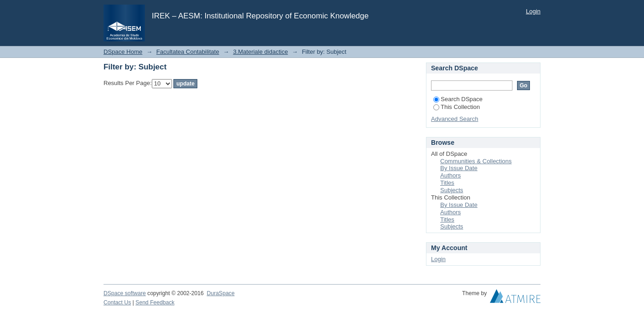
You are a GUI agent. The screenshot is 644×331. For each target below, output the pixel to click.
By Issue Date (459, 168)
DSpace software (125, 293)
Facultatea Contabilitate (188, 52)
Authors (451, 175)
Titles (447, 183)
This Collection (457, 107)
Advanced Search (455, 119)
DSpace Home (123, 52)
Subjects (452, 190)
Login (533, 11)
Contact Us (117, 302)
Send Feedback (155, 302)
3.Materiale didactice (261, 52)
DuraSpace (220, 293)
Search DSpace (458, 99)
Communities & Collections (476, 161)
